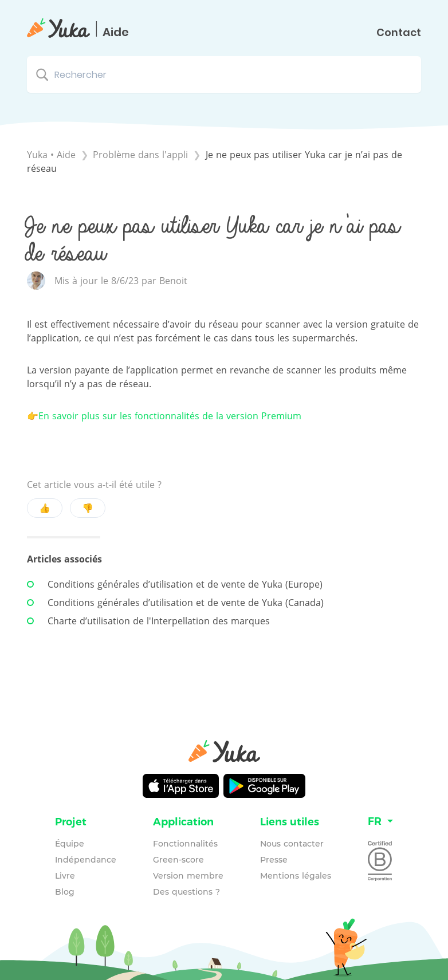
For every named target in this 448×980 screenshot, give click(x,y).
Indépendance (86, 860)
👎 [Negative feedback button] (88, 508)
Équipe (70, 844)
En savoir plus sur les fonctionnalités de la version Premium (170, 416)
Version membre (188, 876)
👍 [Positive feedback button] (45, 508)
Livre (65, 876)
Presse (274, 860)
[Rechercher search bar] (224, 74)
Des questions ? (186, 892)
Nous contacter (292, 844)
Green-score (178, 860)
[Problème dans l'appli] (142, 155)
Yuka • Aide (51, 155)
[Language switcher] (380, 822)
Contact (399, 33)
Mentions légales (296, 876)
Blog (65, 892)
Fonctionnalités (185, 844)
